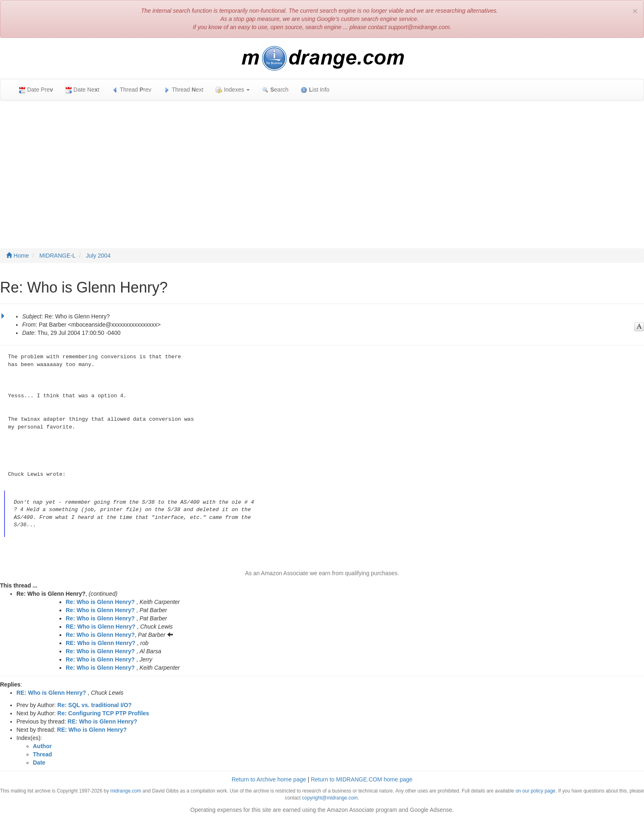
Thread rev (132, 90)
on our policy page (535, 791)
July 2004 (98, 256)
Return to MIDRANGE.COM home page (362, 779)
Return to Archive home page (269, 779)
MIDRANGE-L (57, 256)
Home (17, 256)
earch (275, 90)
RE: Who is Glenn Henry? (101, 627)
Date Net (82, 90)
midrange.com (125, 791)
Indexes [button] (233, 90)
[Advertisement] (322, 166)
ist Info (315, 90)
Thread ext (184, 90)
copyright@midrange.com (330, 798)
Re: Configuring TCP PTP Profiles (103, 713)
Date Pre (36, 90)
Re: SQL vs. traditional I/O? (95, 705)
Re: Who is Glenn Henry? (100, 602)
